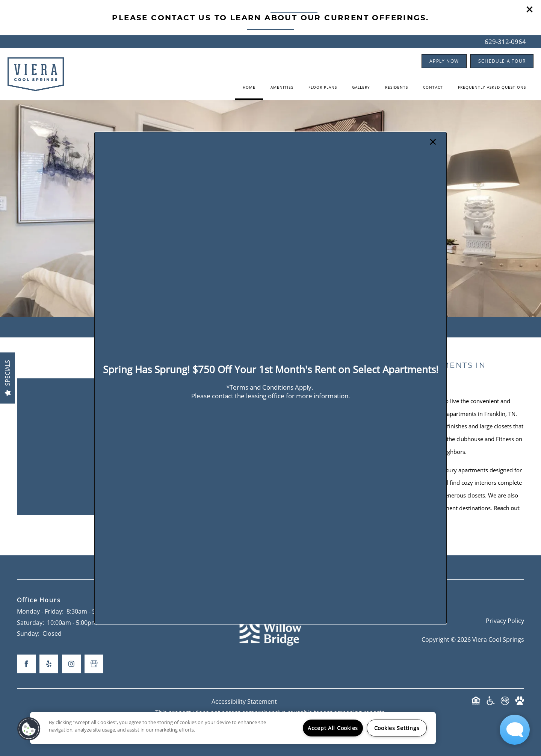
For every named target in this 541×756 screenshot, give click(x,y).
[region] (233, 728)
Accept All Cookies (333, 728)
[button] (29, 729)
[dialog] (270, 378)
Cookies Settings (397, 728)
